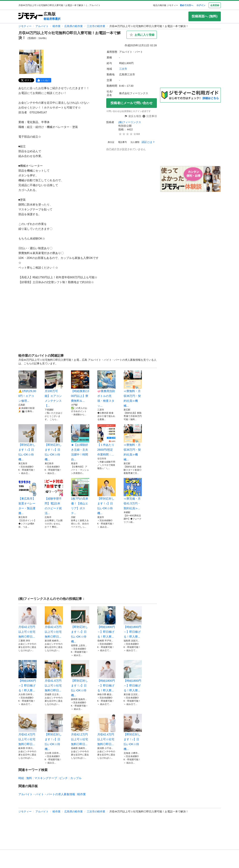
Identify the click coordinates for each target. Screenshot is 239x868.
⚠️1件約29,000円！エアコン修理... (28, 386)
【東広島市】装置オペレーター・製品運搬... (28, 496)
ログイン (201, 5)
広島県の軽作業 (74, 26)
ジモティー (25, 26)
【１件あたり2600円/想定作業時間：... (106, 440)
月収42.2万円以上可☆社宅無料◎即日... (28, 622)
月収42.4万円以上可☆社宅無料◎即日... (54, 622)
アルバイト (42, 26)
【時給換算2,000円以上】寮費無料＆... (80, 386)
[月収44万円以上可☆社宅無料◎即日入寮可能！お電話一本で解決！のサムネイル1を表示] (31, 62)
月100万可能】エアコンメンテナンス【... (54, 389)
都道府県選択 (52, 19)
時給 (21, 778)
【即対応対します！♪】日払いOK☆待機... (28, 443)
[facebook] (44, 80)
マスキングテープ (46, 778)
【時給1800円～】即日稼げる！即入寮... (106, 622)
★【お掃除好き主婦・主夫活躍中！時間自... (80, 443)
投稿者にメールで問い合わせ (132, 103)
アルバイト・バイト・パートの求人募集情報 (47, 794)
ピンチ (64, 778)
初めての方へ (187, 5)
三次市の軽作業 (96, 26)
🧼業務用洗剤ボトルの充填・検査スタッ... (106, 389)
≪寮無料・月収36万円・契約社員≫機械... (133, 389)
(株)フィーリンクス (130, 122)
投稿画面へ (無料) (204, 16)
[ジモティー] (31, 16)
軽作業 (57, 26)
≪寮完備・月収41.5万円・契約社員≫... (133, 494)
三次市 (123, 69)
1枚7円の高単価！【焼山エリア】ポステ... (80, 496)
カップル (76, 778)
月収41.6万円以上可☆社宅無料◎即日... (54, 676)
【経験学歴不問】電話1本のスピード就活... (54, 496)
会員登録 (215, 5)
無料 (29, 778)
